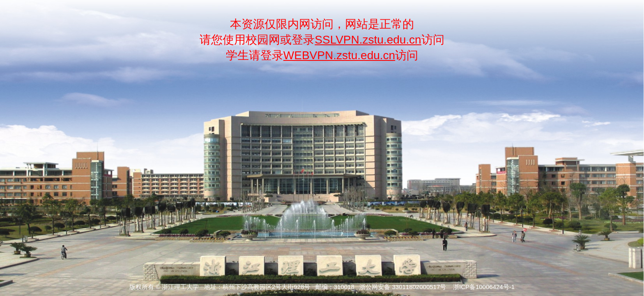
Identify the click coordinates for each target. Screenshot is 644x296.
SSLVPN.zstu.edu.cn (368, 40)
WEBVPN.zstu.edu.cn (339, 55)
